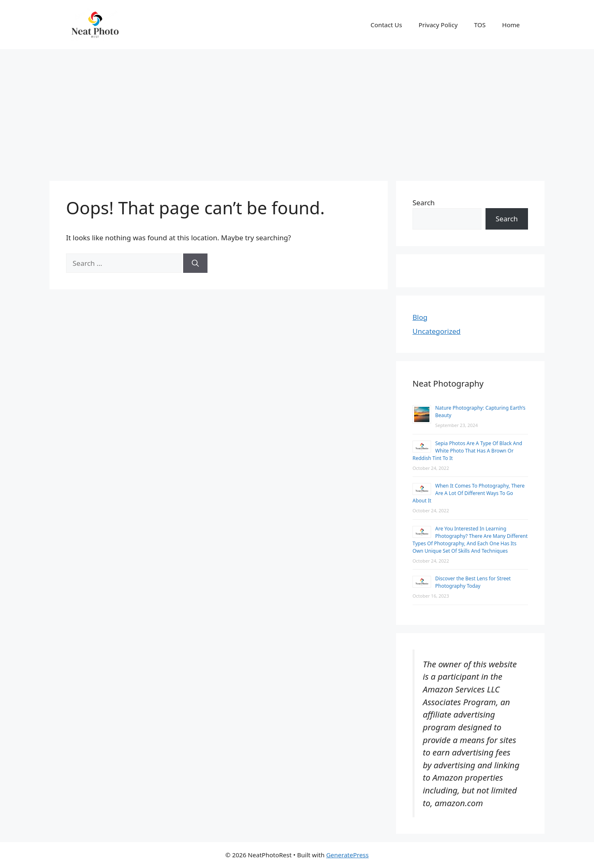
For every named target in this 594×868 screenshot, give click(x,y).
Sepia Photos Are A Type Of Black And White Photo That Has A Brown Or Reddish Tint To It (467, 451)
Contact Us (386, 25)
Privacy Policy (438, 25)
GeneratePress (348, 855)
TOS (480, 25)
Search (424, 203)
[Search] (195, 263)
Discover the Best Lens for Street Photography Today (473, 582)
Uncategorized (437, 331)
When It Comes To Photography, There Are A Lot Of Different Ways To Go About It (469, 493)
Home (511, 25)
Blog (420, 317)
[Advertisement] (297, 111)
